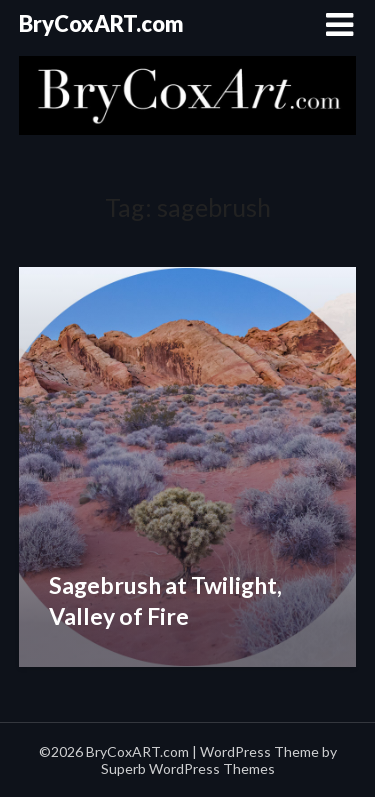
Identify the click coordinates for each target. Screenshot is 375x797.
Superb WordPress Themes (188, 768)
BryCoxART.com (101, 23)
